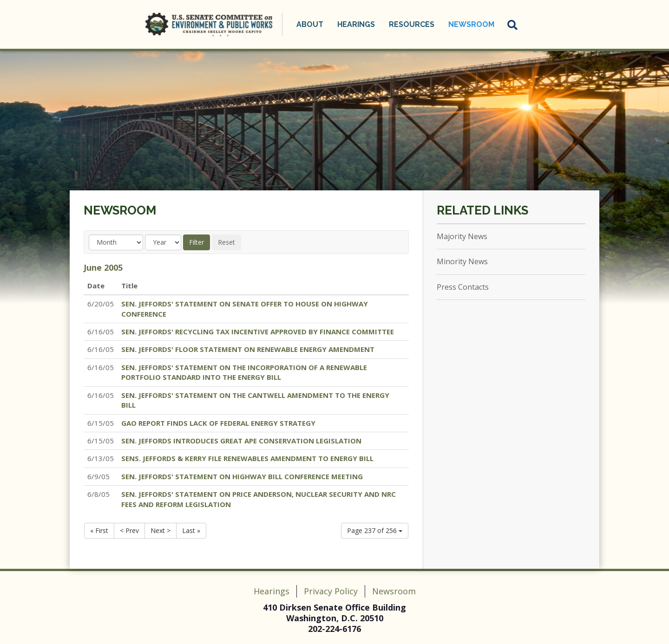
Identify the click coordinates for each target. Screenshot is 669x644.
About (310, 24)
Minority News (462, 261)
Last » (191, 530)
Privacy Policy (331, 591)
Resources (412, 24)
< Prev (129, 530)
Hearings (356, 24)
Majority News (462, 236)
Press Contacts (463, 287)
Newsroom (471, 24)
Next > (161, 530)
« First (99, 530)
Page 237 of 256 (375, 530)
